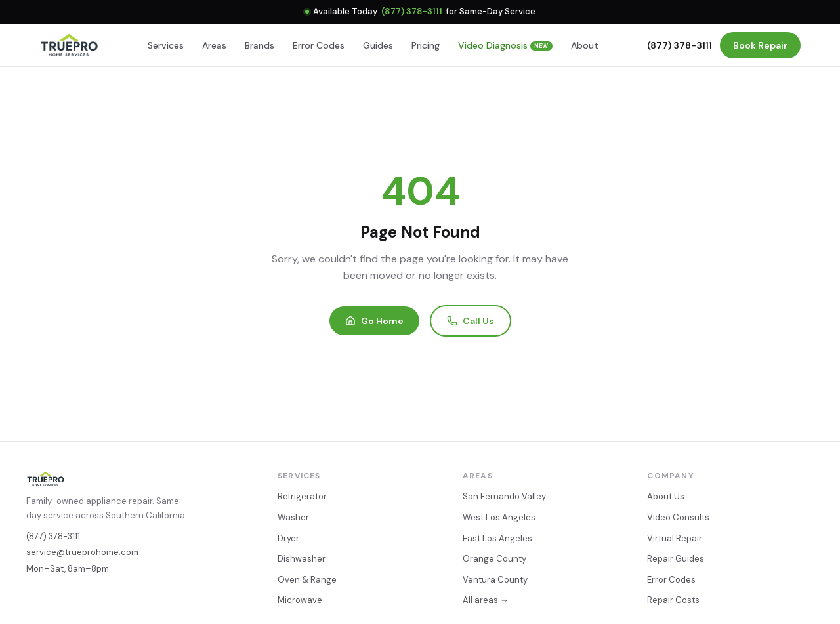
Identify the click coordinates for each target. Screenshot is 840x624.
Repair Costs (673, 600)
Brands (260, 45)
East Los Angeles (497, 538)
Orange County (494, 559)
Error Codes (319, 45)
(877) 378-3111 (412, 11)
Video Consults (678, 517)
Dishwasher (302, 559)
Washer (293, 517)
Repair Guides (676, 559)
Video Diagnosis (505, 45)
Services (166, 45)
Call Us (471, 321)
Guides (378, 45)
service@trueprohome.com (82, 552)
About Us (666, 496)
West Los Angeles (499, 517)
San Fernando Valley (504, 496)
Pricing (426, 45)
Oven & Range (307, 580)
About (585, 45)
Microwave (300, 600)
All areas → (486, 600)
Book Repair (760, 45)
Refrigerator (302, 496)
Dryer (288, 538)
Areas (214, 45)
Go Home (374, 321)
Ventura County (495, 580)
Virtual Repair (675, 538)
